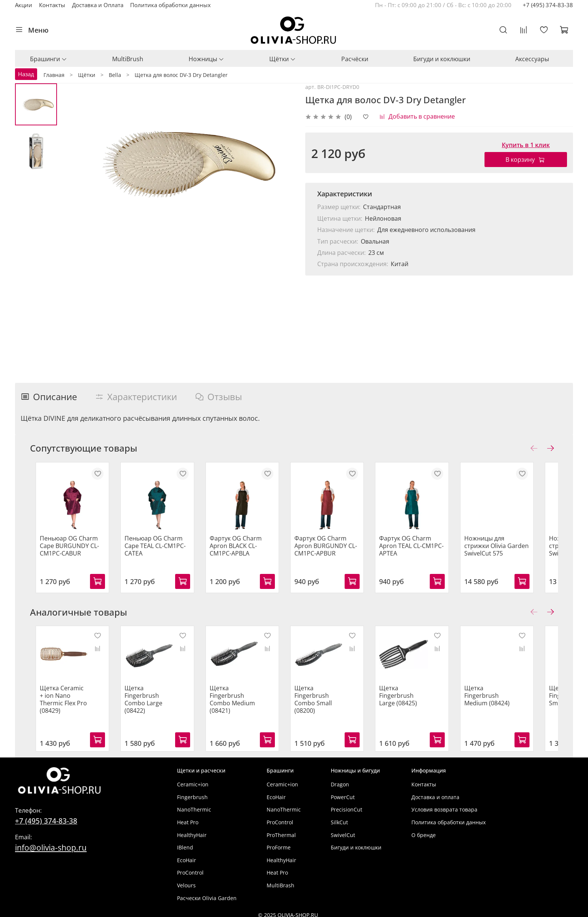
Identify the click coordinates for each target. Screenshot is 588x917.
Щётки (283, 59)
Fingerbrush (192, 792)
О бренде (424, 830)
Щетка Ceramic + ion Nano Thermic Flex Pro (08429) (59, 698)
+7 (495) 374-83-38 (548, 5)
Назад (26, 74)
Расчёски (355, 59)
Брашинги (49, 59)
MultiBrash (280, 880)
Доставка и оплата (435, 792)
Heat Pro (188, 817)
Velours (186, 880)
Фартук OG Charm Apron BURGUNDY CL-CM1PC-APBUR (335, 551)
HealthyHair (192, 830)
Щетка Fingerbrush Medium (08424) (506, 698)
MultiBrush (128, 59)
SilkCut (339, 817)
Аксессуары (532, 59)
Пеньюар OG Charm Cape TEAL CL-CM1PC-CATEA (155, 551)
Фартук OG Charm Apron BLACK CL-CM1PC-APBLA (248, 551)
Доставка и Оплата (98, 5)
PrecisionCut (346, 805)
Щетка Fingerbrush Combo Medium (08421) (236, 702)
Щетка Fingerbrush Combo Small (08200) (322, 702)
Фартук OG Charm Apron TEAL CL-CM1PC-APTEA (426, 551)
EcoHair (187, 855)
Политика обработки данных (170, 5)
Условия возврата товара (444, 805)
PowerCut (343, 792)
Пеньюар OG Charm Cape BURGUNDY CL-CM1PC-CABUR (64, 551)
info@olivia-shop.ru (51, 842)
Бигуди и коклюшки (442, 59)
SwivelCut (343, 830)
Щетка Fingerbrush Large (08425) (420, 698)
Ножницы (206, 59)
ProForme (279, 842)
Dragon (340, 779)
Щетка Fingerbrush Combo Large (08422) (143, 702)
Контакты (52, 5)
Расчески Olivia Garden (207, 893)
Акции (24, 5)
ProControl (190, 868)
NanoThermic (194, 805)
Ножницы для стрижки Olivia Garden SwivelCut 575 (517, 551)
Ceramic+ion (193, 779)
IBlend (185, 842)
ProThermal (281, 830)
